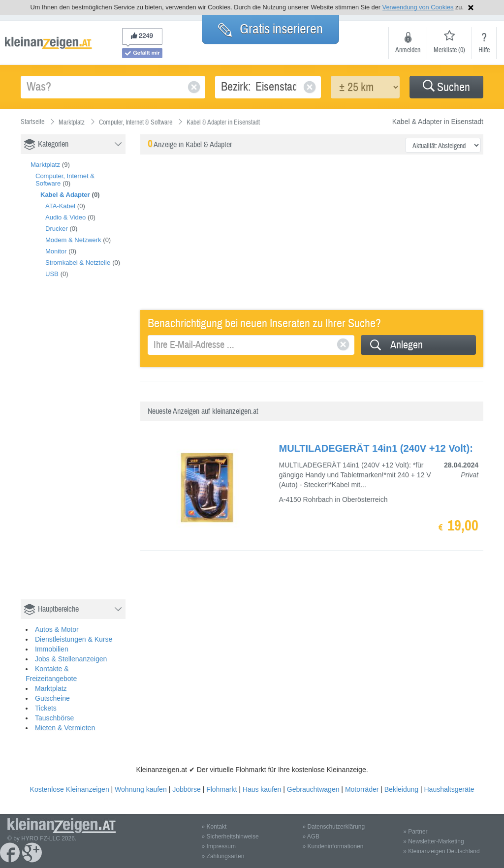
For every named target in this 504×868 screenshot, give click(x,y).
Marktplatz (45, 165)
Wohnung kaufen (141, 789)
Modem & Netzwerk (73, 240)
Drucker (57, 229)
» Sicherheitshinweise (230, 837)
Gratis (270, 29)
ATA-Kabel (60, 206)
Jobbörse (187, 789)
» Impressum (219, 846)
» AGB (311, 837)
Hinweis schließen (471, 8)
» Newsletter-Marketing (433, 841)
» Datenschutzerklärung (333, 827)
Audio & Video (65, 217)
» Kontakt (214, 827)
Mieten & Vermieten (65, 728)
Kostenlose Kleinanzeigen (70, 789)
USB (52, 274)
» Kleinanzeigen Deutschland (441, 851)
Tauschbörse (54, 718)
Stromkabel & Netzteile (78, 263)
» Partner (415, 832)
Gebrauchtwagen (313, 789)
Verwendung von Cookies (418, 7)
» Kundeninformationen (333, 846)
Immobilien (52, 649)
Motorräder (362, 789)
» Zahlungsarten (223, 856)
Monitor (56, 251)
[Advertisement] (94, 449)
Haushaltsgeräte (449, 789)
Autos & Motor (57, 629)
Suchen (446, 87)
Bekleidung (401, 789)
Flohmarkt (221, 789)
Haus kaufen (262, 789)
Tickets (46, 708)
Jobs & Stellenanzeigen (71, 659)
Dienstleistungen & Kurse (74, 639)
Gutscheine (52, 698)
